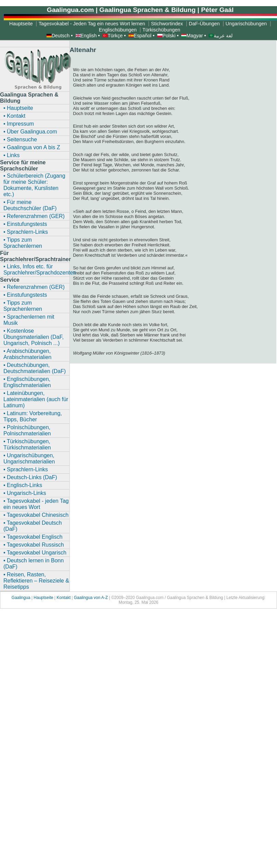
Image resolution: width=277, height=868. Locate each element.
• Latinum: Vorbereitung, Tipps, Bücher (33, 416)
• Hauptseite (18, 108)
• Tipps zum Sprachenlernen (23, 243)
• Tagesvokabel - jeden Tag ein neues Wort (36, 504)
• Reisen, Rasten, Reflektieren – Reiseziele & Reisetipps (36, 581)
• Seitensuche (20, 139)
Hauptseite (43, 598)
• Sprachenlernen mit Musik (29, 320)
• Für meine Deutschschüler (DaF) (30, 205)
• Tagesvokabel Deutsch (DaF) (33, 526)
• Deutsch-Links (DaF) (30, 477)
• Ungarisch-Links (25, 493)
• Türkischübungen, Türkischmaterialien (27, 444)
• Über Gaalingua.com (30, 132)
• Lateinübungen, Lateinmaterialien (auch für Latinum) (36, 399)
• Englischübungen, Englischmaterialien (27, 382)
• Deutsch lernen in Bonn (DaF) (34, 564)
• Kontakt (14, 116)
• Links (11, 155)
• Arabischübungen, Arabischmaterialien (28, 354)
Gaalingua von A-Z (91, 598)
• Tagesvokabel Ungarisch (35, 553)
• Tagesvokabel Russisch (34, 545)
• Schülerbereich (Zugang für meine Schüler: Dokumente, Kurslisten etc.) (34, 185)
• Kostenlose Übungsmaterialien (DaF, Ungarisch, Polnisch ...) (34, 337)
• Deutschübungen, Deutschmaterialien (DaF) (35, 368)
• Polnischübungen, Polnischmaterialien (27, 430)
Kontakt (64, 598)
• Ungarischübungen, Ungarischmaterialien (29, 458)
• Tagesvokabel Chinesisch (36, 515)
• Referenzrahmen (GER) (34, 216)
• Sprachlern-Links (26, 232)
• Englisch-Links (23, 485)
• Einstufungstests (25, 224)
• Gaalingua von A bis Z (32, 147)
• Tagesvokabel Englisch (33, 537)
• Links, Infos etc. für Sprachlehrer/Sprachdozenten (36, 270)
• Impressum (19, 124)
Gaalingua (22, 598)
